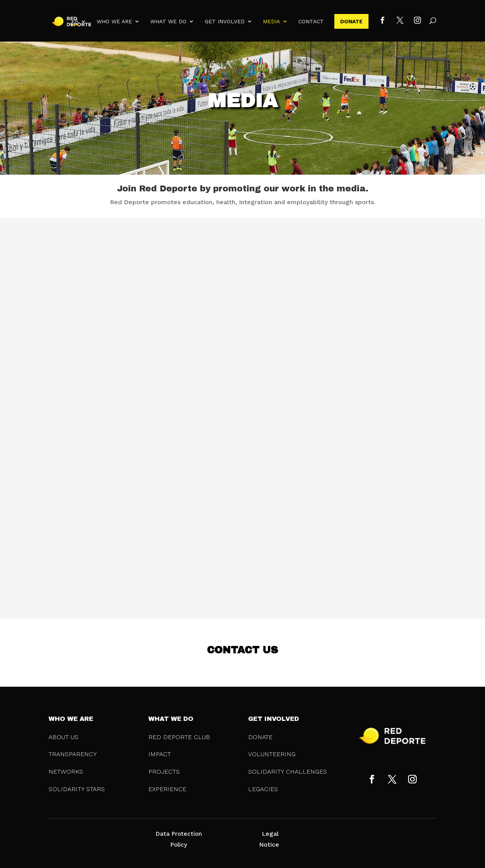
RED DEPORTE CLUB (179, 737)
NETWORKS (66, 772)
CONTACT (311, 22)
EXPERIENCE (167, 789)
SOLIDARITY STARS (77, 789)
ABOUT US (63, 737)
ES (75, 22)
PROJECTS (164, 772)
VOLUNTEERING (272, 754)
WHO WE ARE (114, 22)
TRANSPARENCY (73, 754)
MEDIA (271, 22)
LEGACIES (263, 789)
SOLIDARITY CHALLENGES (288, 772)
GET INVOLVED (225, 22)
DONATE (351, 21)
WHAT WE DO (168, 22)
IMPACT (160, 754)
